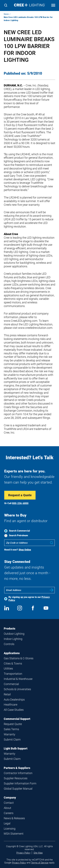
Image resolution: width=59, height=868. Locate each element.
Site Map (38, 853)
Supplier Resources (16, 778)
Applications (12, 653)
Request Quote (13, 724)
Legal (7, 823)
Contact (9, 803)
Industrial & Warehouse (18, 679)
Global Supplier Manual (18, 789)
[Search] (6, 6)
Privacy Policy (23, 853)
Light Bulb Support (16, 748)
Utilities (8, 668)
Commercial (11, 684)
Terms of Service (40, 863)
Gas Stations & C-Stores (19, 658)
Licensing (10, 829)
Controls (9, 644)
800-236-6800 (20, 503)
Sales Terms (11, 729)
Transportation (13, 674)
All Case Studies (14, 710)
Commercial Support (17, 719)
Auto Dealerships (14, 700)
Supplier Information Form (20, 783)
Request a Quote (20, 495)
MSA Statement (14, 834)
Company (10, 798)
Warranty (10, 734)
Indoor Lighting (13, 639)
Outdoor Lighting (14, 634)
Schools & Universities (17, 689)
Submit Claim (12, 740)
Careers (9, 813)
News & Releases (14, 818)
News (6, 14)
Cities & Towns (13, 663)
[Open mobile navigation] (53, 6)
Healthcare (11, 705)
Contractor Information (18, 773)
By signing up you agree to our (29, 599)
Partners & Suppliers (17, 768)
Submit (52, 590)
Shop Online (25, 550)
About (7, 808)
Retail (7, 694)
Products (10, 629)
